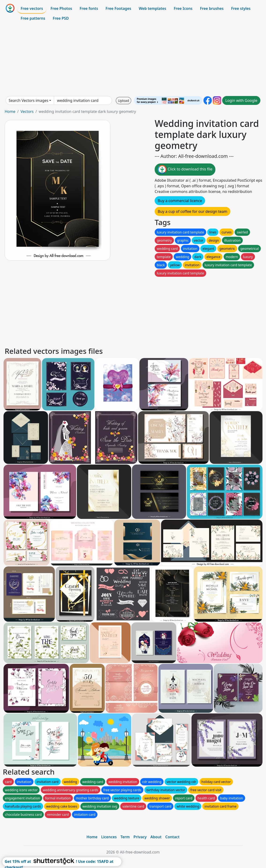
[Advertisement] (133, 59)
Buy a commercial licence (180, 201)
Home (10, 111)
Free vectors (32, 8)
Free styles (241, 8)
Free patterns (33, 18)
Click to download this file (185, 170)
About (156, 837)
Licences (109, 837)
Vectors (27, 111)
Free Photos (61, 8)
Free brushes (212, 8)
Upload (123, 101)
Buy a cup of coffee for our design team (193, 211)
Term (125, 837)
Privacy (140, 837)
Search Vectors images (28, 100)
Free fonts (89, 8)
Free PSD (61, 18)
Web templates (152, 8)
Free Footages (118, 8)
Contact (172, 837)
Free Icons (183, 8)
